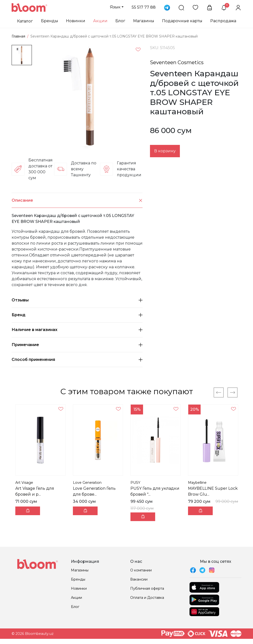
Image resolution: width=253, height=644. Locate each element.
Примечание (77, 345)
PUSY (135, 483)
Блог (120, 21)
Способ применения (77, 360)
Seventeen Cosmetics (177, 62)
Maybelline (197, 483)
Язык (115, 7)
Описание (77, 200)
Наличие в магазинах (77, 330)
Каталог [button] (25, 21)
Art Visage (24, 483)
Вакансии (139, 579)
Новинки (76, 21)
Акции (100, 21)
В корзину (165, 151)
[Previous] (219, 392)
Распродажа (223, 21)
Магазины (144, 21)
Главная (18, 36)
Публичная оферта (147, 588)
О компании (141, 570)
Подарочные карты (182, 21)
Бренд (77, 315)
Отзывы (77, 300)
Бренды (50, 21)
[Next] (232, 392)
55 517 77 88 (144, 7)
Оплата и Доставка (147, 598)
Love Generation (87, 483)
